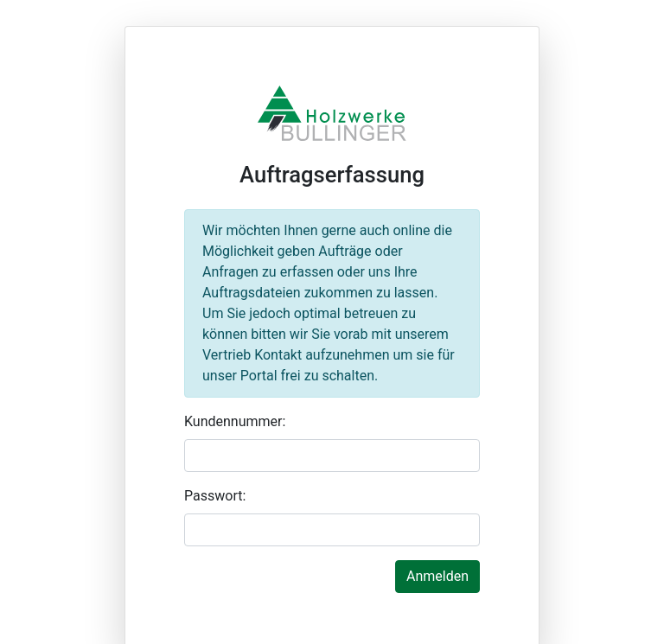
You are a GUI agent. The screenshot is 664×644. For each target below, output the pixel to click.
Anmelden (437, 576)
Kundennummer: (235, 421)
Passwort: (215, 496)
